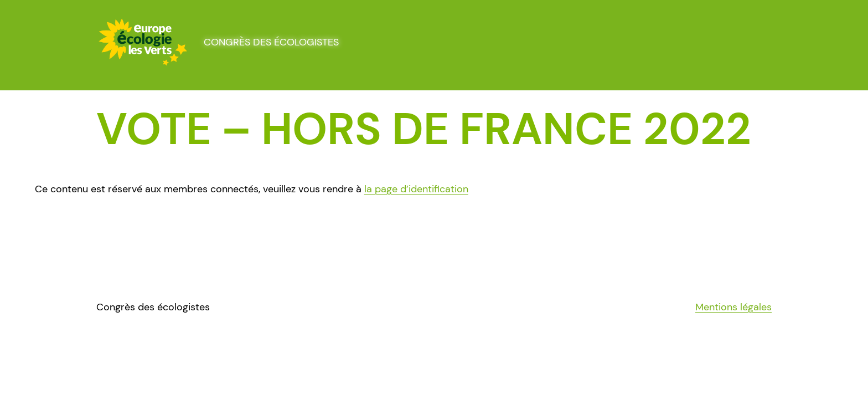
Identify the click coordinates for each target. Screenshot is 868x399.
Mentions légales (733, 307)
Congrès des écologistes (271, 42)
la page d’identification (416, 189)
